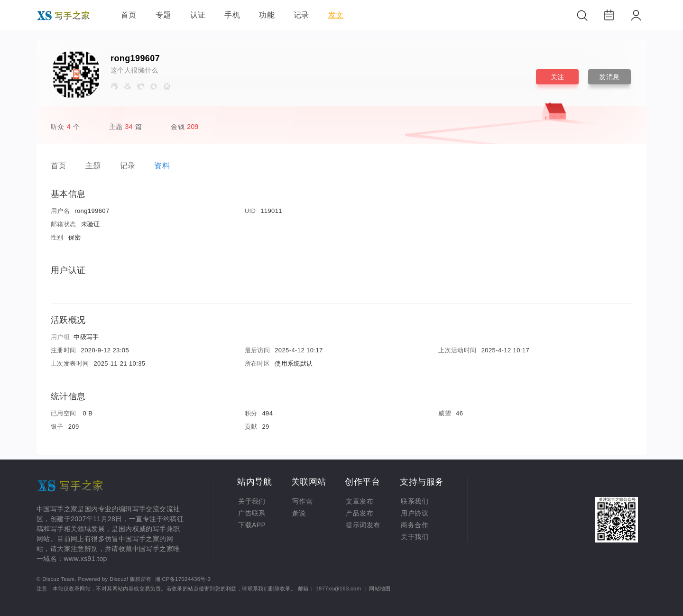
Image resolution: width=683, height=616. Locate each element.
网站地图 (380, 588)
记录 (301, 15)
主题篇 (126, 127)
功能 (267, 15)
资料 (162, 166)
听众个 (65, 127)
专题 (163, 15)
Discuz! (119, 579)
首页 (129, 15)
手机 (232, 15)
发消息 (609, 77)
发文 (336, 15)
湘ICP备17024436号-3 (183, 579)
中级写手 (86, 337)
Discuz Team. (59, 579)
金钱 (186, 127)
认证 (198, 15)
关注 (558, 77)
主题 (93, 166)
